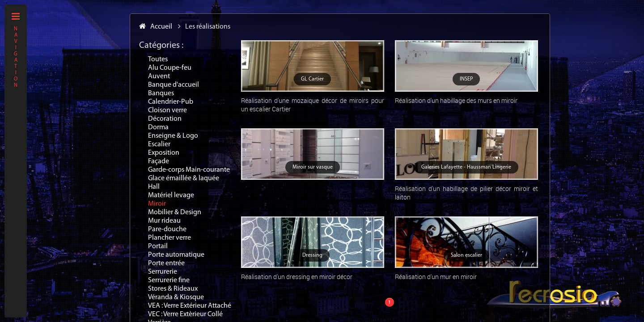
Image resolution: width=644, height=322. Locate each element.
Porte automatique (176, 255)
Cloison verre (167, 110)
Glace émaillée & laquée (184, 178)
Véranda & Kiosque (176, 297)
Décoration (165, 119)
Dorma (158, 127)
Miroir (157, 204)
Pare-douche (167, 229)
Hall (154, 187)
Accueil (156, 27)
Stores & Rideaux (173, 289)
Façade (159, 161)
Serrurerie (163, 272)
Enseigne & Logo (173, 136)
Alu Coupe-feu (170, 68)
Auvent (159, 76)
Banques (161, 93)
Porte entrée (166, 263)
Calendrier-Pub (171, 102)
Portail (158, 246)
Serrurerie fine (169, 280)
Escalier (159, 144)
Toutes (158, 59)
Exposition (164, 153)
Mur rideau (164, 221)
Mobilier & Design (175, 212)
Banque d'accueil (174, 85)
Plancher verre (169, 238)
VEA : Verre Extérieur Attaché (190, 306)
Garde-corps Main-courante (189, 170)
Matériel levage (171, 195)
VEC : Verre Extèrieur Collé (185, 314)
